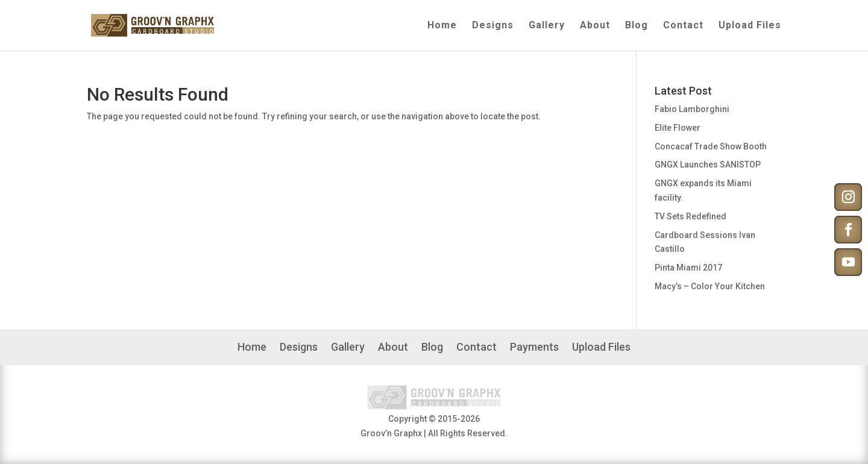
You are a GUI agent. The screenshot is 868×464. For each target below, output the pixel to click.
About (595, 26)
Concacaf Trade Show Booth (711, 146)
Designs (493, 26)
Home (442, 26)
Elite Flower (678, 128)
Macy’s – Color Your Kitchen (710, 286)
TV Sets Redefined (690, 216)
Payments (534, 348)
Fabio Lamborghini (692, 109)
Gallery (547, 26)
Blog (637, 26)
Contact (683, 26)
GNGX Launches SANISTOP (708, 165)
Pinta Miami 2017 (688, 268)
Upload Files (750, 26)
